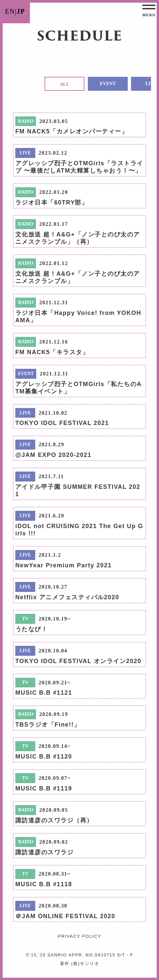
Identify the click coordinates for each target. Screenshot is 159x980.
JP (21, 11)
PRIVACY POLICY (79, 936)
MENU (149, 15)
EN (10, 11)
